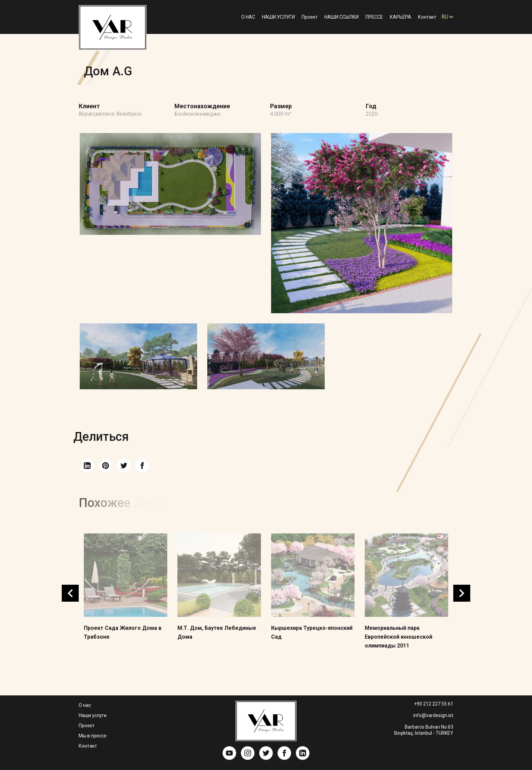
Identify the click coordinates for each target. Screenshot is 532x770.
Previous (70, 593)
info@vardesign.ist (433, 715)
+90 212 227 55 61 (434, 704)
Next (462, 593)
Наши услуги (93, 715)
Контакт (427, 17)
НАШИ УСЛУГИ (278, 17)
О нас (85, 705)
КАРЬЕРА (401, 17)
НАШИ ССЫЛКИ (341, 17)
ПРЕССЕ (374, 17)
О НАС (248, 17)
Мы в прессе (93, 736)
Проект (310, 17)
